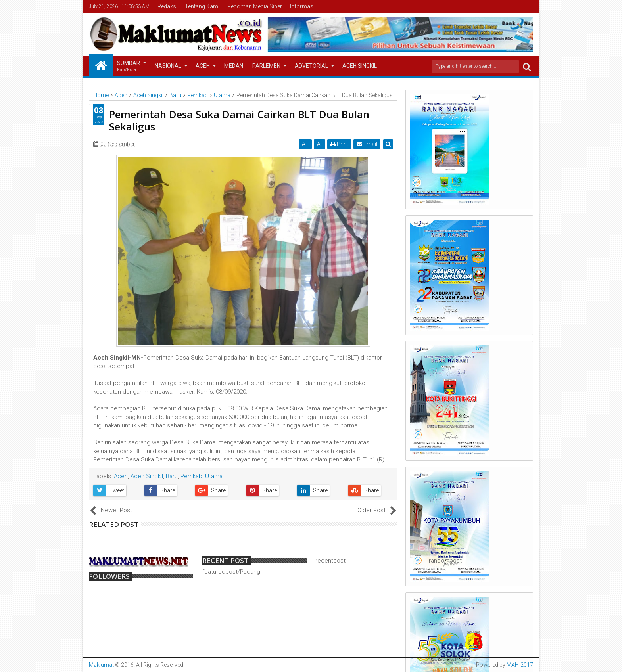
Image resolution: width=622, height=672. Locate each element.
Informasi (302, 6)
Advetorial (311, 66)
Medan (234, 66)
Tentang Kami (202, 6)
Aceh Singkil (360, 66)
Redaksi (167, 6)
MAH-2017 (520, 665)
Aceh (203, 66)
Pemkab (191, 476)
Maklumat (101, 665)
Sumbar (129, 66)
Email (367, 144)
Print (339, 144)
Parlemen (266, 66)
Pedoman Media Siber (255, 6)
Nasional (168, 66)
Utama (214, 476)
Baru (172, 476)
